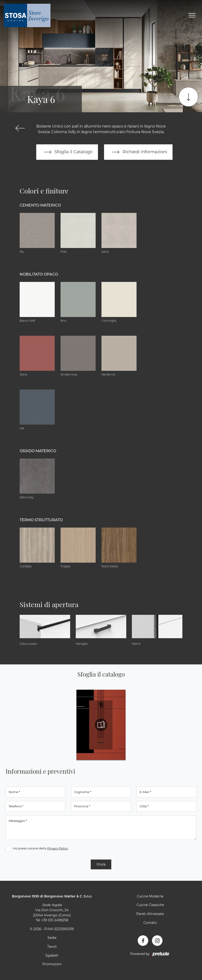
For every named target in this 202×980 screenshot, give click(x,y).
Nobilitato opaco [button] (39, 274)
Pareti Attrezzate (150, 914)
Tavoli (52, 947)
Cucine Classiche (150, 905)
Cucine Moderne (150, 896)
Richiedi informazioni (138, 152)
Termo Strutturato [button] (41, 520)
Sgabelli (52, 955)
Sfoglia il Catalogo (67, 152)
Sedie (52, 938)
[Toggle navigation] (192, 15)
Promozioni (52, 964)
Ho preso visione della (41, 848)
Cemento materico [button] (40, 205)
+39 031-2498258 (55, 920)
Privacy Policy (58, 848)
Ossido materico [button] (38, 451)
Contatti (150, 923)
